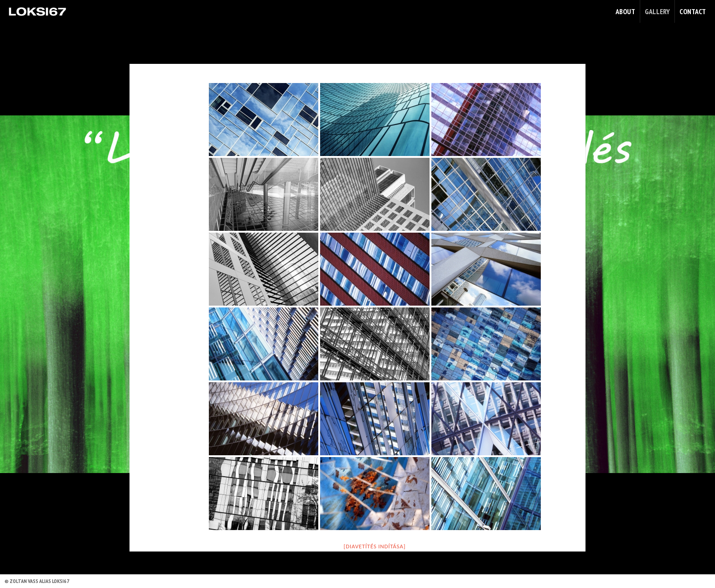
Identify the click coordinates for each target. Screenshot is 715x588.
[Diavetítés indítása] (375, 546)
